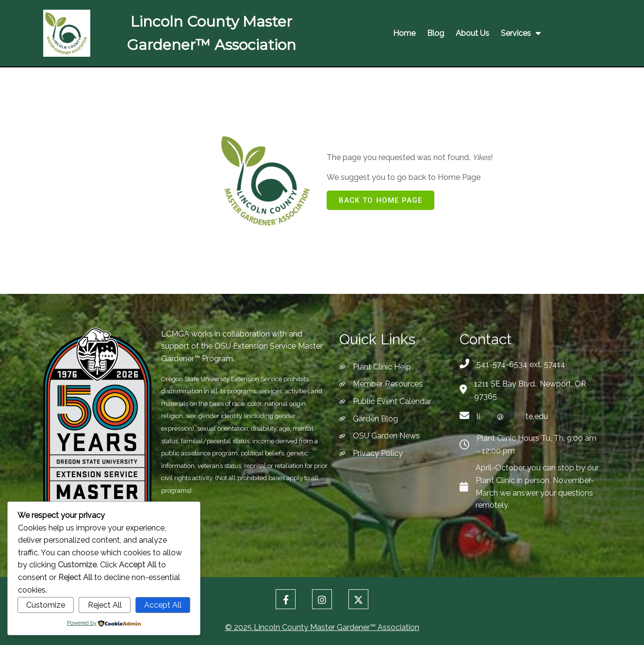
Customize (46, 605)
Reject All (105, 605)
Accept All (163, 605)
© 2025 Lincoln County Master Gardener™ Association (322, 626)
